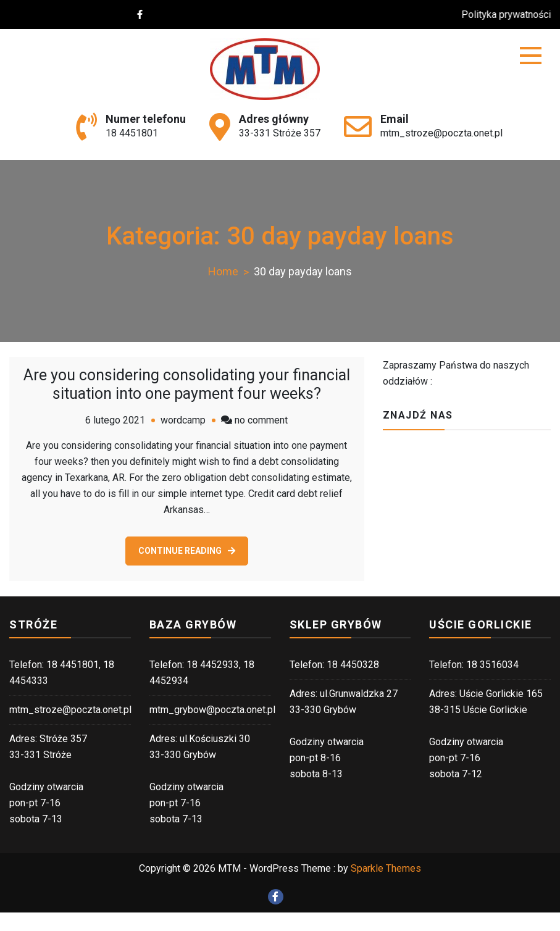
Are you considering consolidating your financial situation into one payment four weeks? (187, 384)
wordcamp (183, 420)
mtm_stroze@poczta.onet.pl (441, 133)
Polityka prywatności (513, 15)
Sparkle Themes (386, 868)
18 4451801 (132, 133)
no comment (261, 420)
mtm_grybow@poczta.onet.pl (212, 710)
